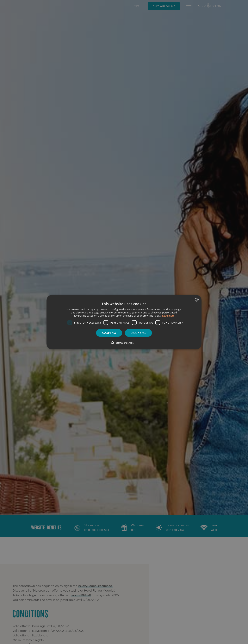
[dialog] (124, 322)
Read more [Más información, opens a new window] (168, 315)
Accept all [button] (109, 333)
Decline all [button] (138, 333)
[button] (124, 342)
